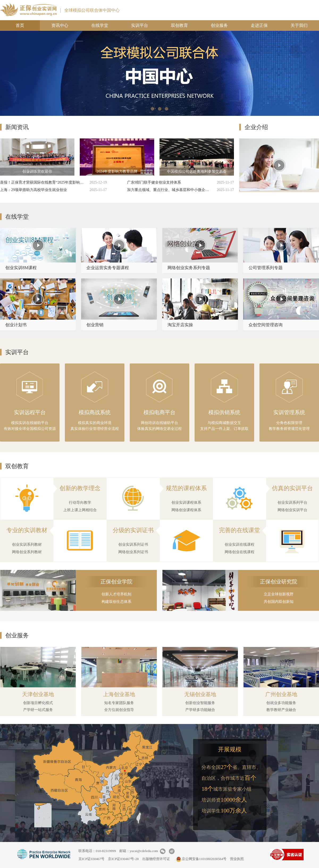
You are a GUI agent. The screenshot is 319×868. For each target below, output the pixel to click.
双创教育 (179, 25)
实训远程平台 (30, 412)
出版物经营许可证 (156, 859)
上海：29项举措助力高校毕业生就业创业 (33, 190)
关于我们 (299, 25)
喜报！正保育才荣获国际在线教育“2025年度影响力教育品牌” (43, 182)
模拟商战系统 (95, 412)
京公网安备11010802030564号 (201, 859)
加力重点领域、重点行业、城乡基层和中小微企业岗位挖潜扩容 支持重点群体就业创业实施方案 (170, 190)
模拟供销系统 (224, 412)
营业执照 (237, 859)
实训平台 (140, 25)
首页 (20, 25)
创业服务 (219, 25)
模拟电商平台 (159, 412)
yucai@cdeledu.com (144, 851)
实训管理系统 (289, 412)
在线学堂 (100, 25)
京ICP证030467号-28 (123, 859)
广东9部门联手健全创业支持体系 (154, 182)
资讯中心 (60, 25)
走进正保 (259, 25)
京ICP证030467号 (91, 859)
